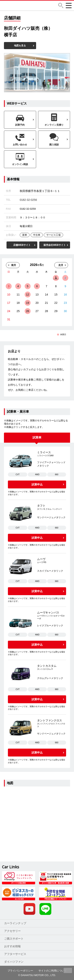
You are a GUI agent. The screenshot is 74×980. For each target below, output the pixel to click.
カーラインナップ (15, 923)
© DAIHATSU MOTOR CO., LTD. (37, 975)
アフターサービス (15, 954)
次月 (61, 265)
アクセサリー (12, 931)
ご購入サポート (14, 939)
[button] (61, 5)
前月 (14, 265)
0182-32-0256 (28, 200)
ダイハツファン (14, 962)
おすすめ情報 (12, 946)
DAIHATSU (26, 6)
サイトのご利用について (53, 971)
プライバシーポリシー (20, 971)
